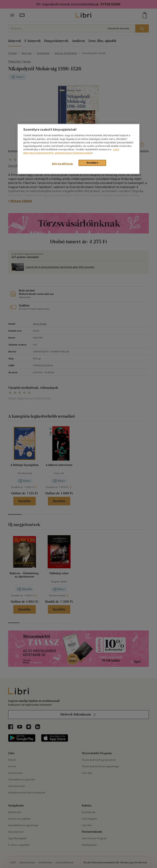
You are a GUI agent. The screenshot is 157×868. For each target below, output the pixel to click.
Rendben (92, 163)
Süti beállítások (62, 164)
